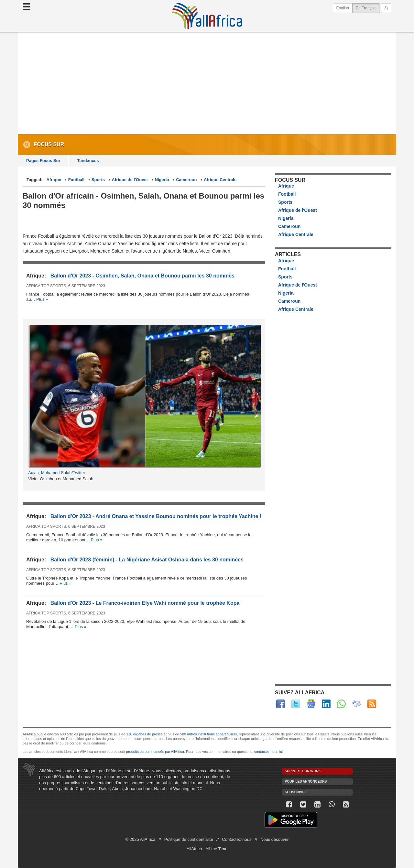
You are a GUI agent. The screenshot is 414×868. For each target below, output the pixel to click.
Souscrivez (296, 792)
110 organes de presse (144, 734)
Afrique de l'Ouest (130, 180)
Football (76, 180)
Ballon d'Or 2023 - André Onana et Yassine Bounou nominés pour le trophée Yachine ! (156, 516)
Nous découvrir (274, 839)
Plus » (42, 299)
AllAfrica (207, 16)
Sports (98, 180)
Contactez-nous (237, 839)
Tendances (88, 161)
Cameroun (186, 180)
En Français (368, 8)
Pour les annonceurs (306, 781)
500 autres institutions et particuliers (208, 734)
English (343, 8)
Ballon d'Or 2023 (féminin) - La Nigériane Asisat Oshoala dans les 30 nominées (147, 560)
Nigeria (162, 180)
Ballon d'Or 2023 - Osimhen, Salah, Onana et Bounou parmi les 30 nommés (142, 276)
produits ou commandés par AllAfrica (155, 752)
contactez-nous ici (268, 752)
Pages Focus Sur (43, 161)
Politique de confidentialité (189, 839)
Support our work (303, 771)
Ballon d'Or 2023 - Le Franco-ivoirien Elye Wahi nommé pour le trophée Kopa (145, 603)
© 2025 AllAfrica (141, 839)
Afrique (54, 180)
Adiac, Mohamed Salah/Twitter (57, 473)
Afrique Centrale (220, 180)
